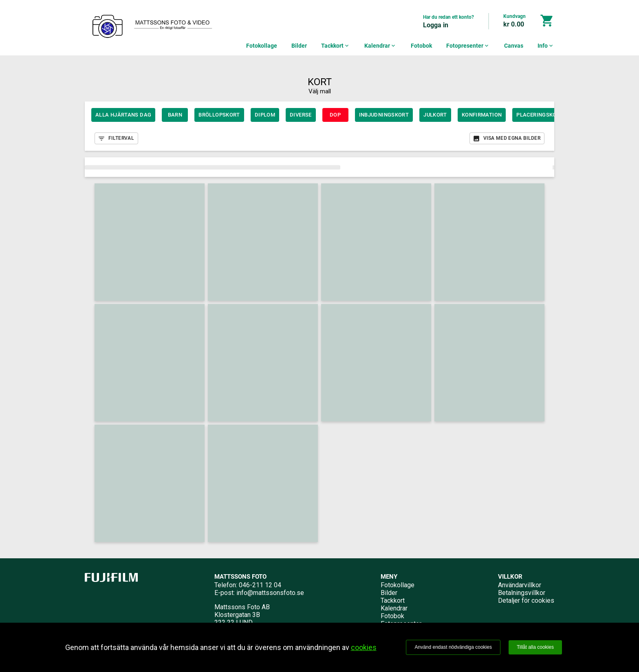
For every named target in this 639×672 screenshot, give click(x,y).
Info (546, 46)
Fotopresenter (468, 46)
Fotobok (421, 46)
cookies (364, 647)
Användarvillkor (520, 585)
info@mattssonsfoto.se (270, 593)
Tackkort (336, 46)
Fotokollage (262, 46)
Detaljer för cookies (526, 600)
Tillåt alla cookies (535, 647)
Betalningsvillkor (522, 593)
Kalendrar (380, 46)
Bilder (299, 46)
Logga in (436, 25)
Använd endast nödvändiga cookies (453, 647)
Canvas (514, 46)
